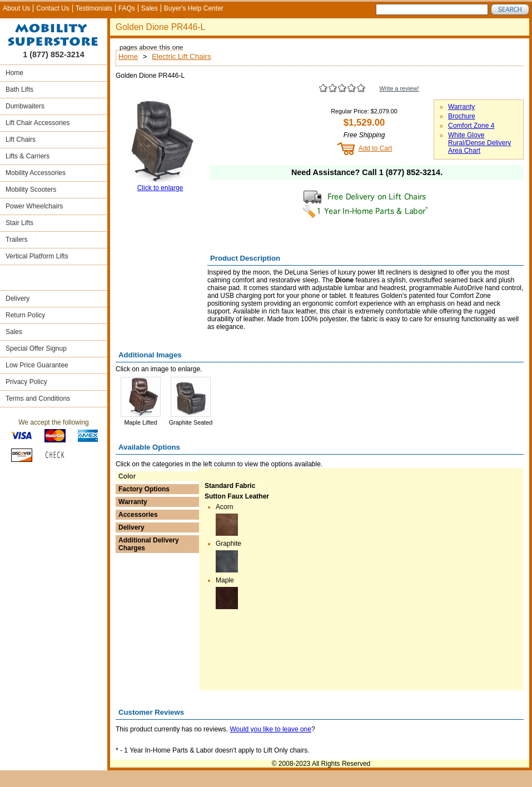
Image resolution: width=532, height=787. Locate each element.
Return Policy (25, 315)
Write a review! (399, 88)
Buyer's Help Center (194, 8)
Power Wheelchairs (34, 206)
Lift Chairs (21, 140)
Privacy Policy (26, 382)
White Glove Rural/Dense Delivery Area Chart (479, 143)
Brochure (462, 116)
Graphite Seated (191, 422)
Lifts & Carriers (28, 156)
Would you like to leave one (270, 729)
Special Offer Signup (36, 348)
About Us (16, 8)
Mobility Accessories (36, 173)
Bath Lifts (19, 89)
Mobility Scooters (31, 190)
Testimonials (94, 8)
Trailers (17, 240)
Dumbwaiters (25, 106)
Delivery (18, 298)
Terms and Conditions (38, 399)
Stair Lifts (19, 223)
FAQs (127, 8)
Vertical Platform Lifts (37, 256)
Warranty (461, 107)
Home (14, 73)
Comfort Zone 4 (471, 126)
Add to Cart (376, 148)
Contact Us (53, 8)
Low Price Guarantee (37, 365)
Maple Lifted (141, 422)
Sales (150, 8)
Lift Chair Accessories (38, 123)
